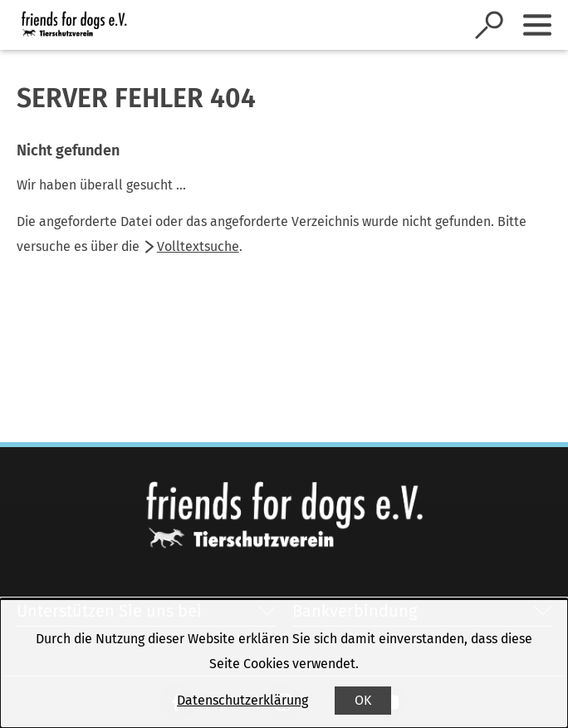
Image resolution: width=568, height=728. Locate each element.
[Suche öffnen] (489, 25)
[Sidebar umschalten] (537, 25)
